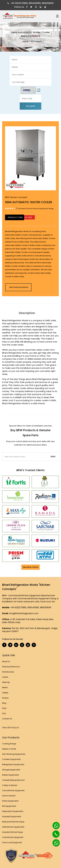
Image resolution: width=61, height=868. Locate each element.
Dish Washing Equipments (14, 754)
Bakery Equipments (11, 775)
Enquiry (5, 698)
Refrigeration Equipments (13, 764)
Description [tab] (27, 313)
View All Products (11, 728)
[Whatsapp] (55, 824)
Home (25, 41)
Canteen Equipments (11, 759)
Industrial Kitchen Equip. (13, 832)
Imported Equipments (12, 816)
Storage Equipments (11, 770)
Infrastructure (8, 672)
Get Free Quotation (19, 287)
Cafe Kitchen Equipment (13, 837)
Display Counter (9, 749)
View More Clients (30, 567)
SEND (53, 457)
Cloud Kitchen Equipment (13, 790)
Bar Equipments (9, 806)
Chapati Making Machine (13, 780)
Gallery (5, 693)
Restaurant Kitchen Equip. (13, 822)
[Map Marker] (34, 645)
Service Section (9, 796)
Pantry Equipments (10, 801)
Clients (5, 677)
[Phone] (54, 832)
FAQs (4, 708)
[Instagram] (36, 7)
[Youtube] (46, 7)
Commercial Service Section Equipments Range (36, 209)
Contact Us (7, 719)
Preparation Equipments (13, 811)
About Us (6, 661)
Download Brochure (11, 667)
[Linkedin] (41, 7)
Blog (4, 703)
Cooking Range (9, 744)
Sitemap (6, 682)
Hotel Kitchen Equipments (13, 827)
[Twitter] (32, 7)
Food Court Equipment (12, 842)
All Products (37, 41)
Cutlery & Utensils (10, 785)
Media (5, 687)
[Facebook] (27, 7)
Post (4, 713)
